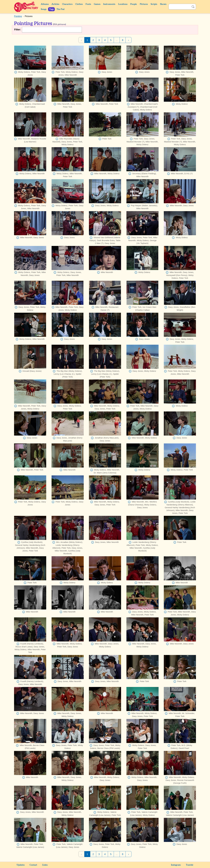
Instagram (176, 865)
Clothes (79, 4)
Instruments (109, 4)
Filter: (18, 30)
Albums (45, 4)
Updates (21, 865)
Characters (67, 4)
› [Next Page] (129, 40)
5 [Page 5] (111, 40)
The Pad (60, 9)
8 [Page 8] (123, 40)
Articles (55, 4)
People (134, 4)
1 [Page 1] (87, 40)
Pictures (144, 4)
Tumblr (190, 865)
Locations (123, 4)
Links (45, 865)
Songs (44, 9)
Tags (51, 9)
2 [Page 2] (93, 40)
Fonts (88, 4)
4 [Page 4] (105, 40)
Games (97, 4)
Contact (33, 865)
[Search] (179, 7)
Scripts (154, 4)
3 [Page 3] (99, 40)
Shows (163, 4)
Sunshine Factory (26, 7)
